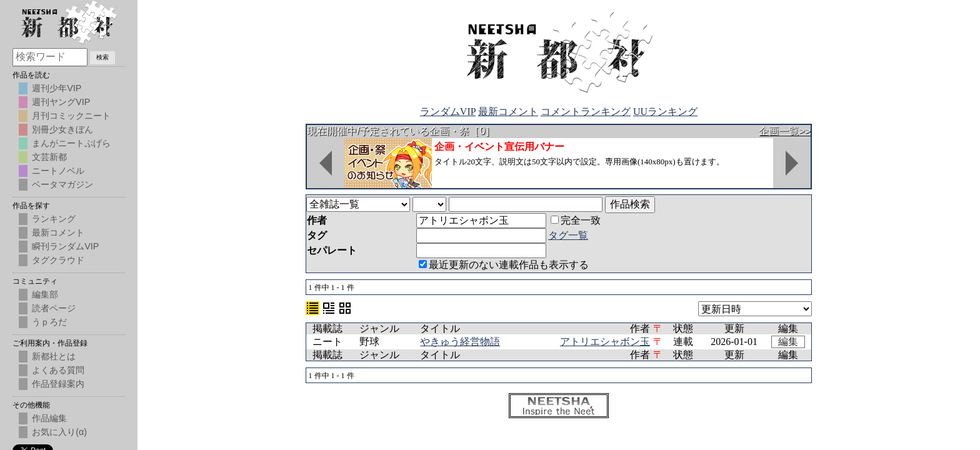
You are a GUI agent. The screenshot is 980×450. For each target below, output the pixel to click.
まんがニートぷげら (71, 143)
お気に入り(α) (59, 432)
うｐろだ (49, 322)
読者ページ (54, 308)
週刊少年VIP (57, 88)
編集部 (45, 294)
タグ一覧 (568, 235)
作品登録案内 (58, 384)
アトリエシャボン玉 (605, 342)
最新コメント (508, 112)
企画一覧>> (785, 131)
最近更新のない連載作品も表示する (504, 265)
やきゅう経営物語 (460, 342)
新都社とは (54, 356)
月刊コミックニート (71, 116)
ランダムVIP (448, 112)
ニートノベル (58, 171)
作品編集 (49, 418)
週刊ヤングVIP (61, 102)
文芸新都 (49, 157)
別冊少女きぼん (62, 129)
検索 (102, 57)
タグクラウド (58, 260)
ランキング (54, 219)
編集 (788, 342)
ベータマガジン (62, 184)
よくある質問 (58, 370)
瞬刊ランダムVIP (65, 246)
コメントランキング (586, 112)
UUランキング (665, 112)
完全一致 (576, 220)
